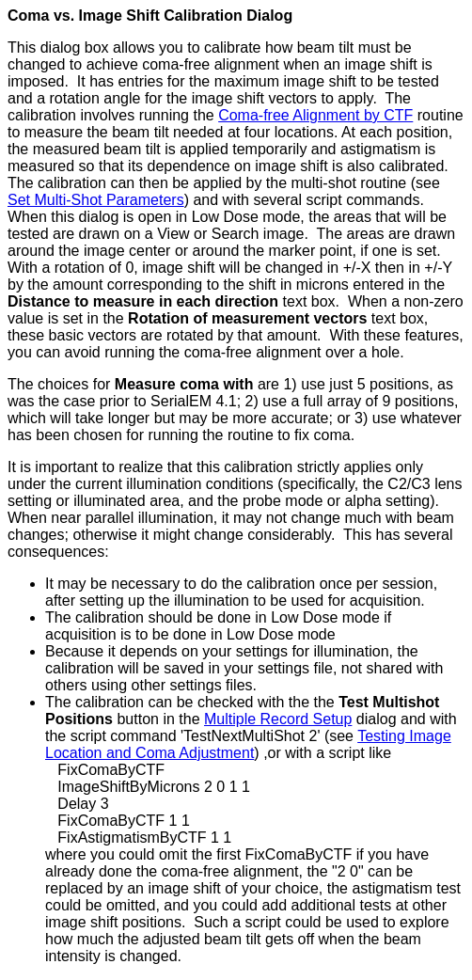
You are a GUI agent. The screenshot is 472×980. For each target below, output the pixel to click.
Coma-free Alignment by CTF (315, 115)
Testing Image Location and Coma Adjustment (248, 744)
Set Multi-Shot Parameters (96, 200)
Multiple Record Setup (278, 719)
